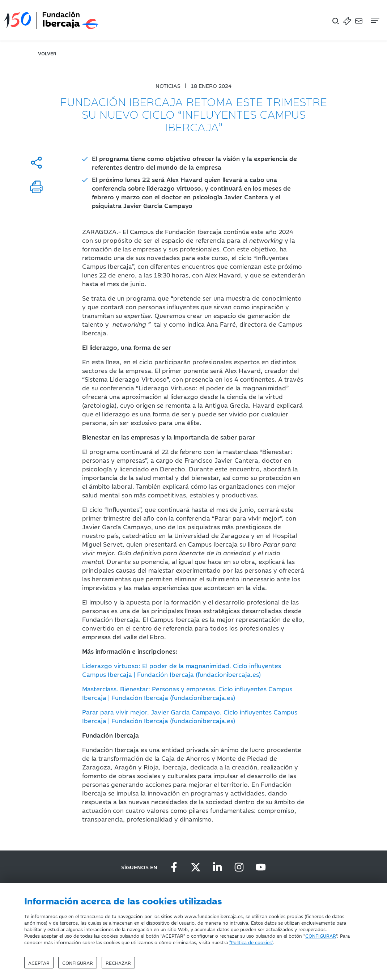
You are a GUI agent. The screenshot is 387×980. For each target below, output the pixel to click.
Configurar (78, 963)
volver (47, 53)
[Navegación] (374, 20)
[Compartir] (36, 163)
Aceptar (39, 963)
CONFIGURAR (321, 936)
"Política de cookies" (251, 942)
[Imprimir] (36, 187)
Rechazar (118, 963)
